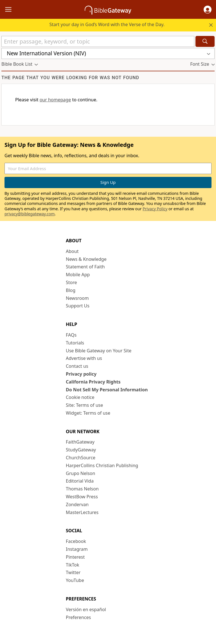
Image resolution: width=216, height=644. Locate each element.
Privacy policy (81, 374)
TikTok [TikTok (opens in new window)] (73, 565)
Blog (71, 290)
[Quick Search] (98, 41)
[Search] (205, 41)
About (72, 251)
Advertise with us (84, 358)
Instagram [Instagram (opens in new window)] (77, 549)
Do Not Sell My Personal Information (107, 390)
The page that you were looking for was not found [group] (70, 78)
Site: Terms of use (84, 405)
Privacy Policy (155, 209)
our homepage (55, 100)
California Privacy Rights (93, 382)
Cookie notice (80, 397)
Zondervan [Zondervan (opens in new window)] (77, 504)
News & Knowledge (86, 259)
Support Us (78, 306)
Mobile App (78, 275)
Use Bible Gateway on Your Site (99, 351)
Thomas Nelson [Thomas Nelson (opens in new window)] (82, 489)
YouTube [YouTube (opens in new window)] (75, 580)
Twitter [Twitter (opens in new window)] (73, 572)
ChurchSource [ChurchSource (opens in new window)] (81, 458)
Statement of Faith (85, 267)
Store (71, 282)
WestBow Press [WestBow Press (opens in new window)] (82, 497)
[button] (208, 10)
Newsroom (77, 298)
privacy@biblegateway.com (30, 214)
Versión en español (86, 609)
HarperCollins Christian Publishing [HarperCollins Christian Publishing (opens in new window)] (102, 465)
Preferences (78, 617)
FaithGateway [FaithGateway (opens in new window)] (80, 442)
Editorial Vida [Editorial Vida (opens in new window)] (80, 481)
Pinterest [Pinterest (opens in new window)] (75, 557)
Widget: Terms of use (88, 413)
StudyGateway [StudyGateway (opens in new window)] (81, 450)
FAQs (71, 335)
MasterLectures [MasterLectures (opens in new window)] (82, 512)
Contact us (77, 366)
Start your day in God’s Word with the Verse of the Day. (107, 24)
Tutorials (75, 343)
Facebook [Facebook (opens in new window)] (76, 541)
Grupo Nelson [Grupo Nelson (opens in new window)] (80, 473)
